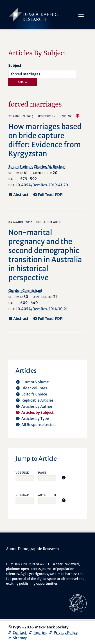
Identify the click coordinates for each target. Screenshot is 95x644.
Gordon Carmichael (25, 291)
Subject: (15, 65)
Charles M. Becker (49, 167)
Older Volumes (34, 388)
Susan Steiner (20, 167)
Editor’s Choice (34, 394)
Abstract (21, 195)
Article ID (47, 495)
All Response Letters (39, 425)
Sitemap (20, 638)
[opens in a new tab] (78, 603)
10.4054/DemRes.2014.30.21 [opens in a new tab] (42, 309)
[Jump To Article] (64, 478)
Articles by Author (37, 406)
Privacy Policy (66, 632)
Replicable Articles (37, 400)
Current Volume (35, 382)
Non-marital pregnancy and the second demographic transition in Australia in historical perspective (45, 255)
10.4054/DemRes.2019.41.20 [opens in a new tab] (42, 185)
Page (42, 473)
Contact (20, 632)
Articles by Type (35, 418)
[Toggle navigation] (81, 15)
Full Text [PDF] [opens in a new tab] (51, 195)
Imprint (40, 632)
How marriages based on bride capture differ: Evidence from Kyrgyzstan (45, 140)
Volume (22, 473)
